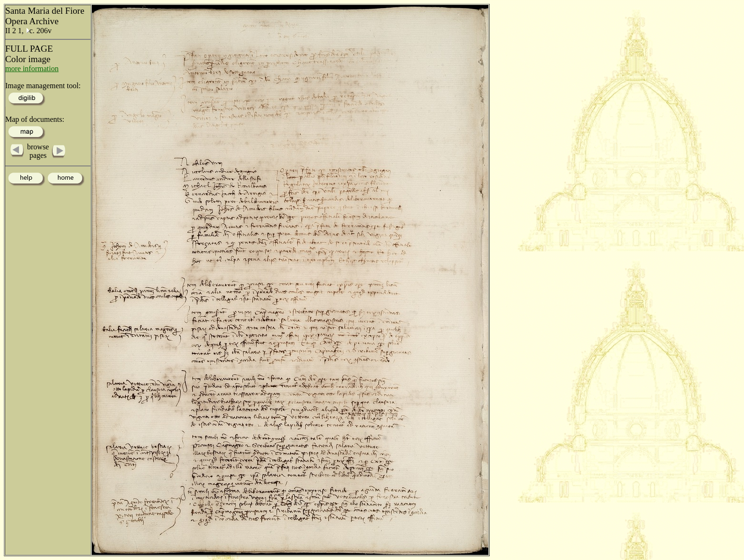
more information (32, 69)
